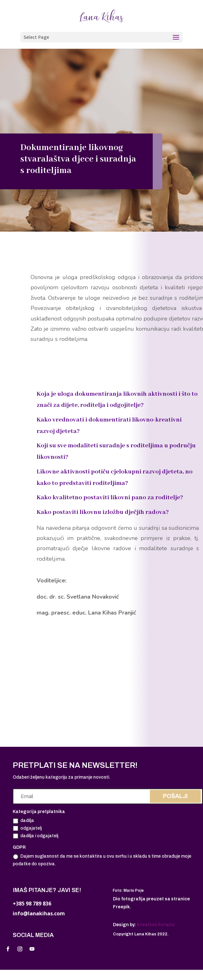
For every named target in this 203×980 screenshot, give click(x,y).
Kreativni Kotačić (156, 925)
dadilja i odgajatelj (35, 836)
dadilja (23, 821)
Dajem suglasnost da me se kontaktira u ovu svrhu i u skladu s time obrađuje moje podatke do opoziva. (102, 860)
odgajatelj (27, 828)
